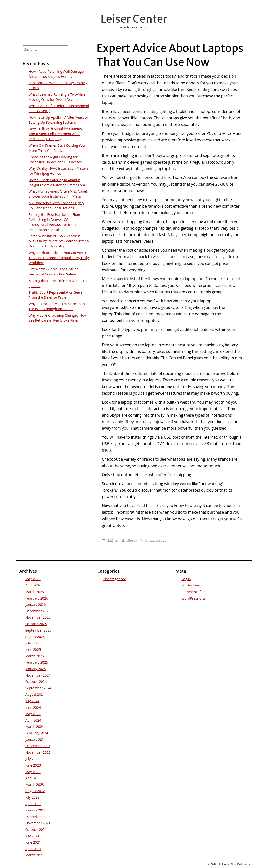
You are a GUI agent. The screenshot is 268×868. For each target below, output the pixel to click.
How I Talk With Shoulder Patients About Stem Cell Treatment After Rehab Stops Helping (55, 134)
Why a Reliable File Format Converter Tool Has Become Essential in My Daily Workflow (59, 258)
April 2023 (33, 778)
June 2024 (33, 707)
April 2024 (33, 720)
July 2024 (32, 701)
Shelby (132, 540)
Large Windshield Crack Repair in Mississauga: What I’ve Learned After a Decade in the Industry (59, 241)
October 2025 (36, 624)
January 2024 (36, 740)
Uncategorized (156, 540)
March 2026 (35, 592)
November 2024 (38, 675)
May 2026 (33, 579)
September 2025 (38, 630)
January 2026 (36, 604)
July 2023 (32, 759)
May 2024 (33, 714)
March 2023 (35, 785)
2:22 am (113, 540)
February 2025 (37, 662)
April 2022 (33, 804)
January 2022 (36, 810)
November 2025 (38, 617)
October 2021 (36, 829)
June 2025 (33, 649)
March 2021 (35, 855)
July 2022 (32, 797)
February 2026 (37, 598)
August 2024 (35, 694)
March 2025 (35, 656)
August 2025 (35, 637)
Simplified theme (240, 864)
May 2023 (33, 772)
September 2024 (38, 688)
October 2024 (36, 682)
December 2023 (38, 746)
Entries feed (191, 585)
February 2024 (37, 733)
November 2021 (38, 823)
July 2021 (32, 836)
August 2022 (35, 791)
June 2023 (33, 765)
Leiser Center (134, 19)
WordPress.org (193, 598)
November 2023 (38, 752)
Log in (186, 579)
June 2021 (33, 842)
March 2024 (35, 727)
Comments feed (194, 592)
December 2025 (38, 611)
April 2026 (33, 585)
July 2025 (32, 643)
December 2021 (38, 817)
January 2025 (36, 669)
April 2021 (33, 849)
